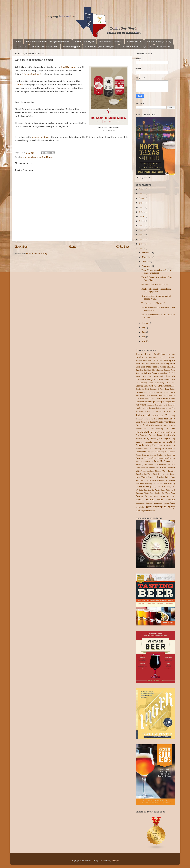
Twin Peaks (140, 480)
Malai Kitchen (151, 419)
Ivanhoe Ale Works (143, 408)
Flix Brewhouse (151, 386)
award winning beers (149, 499)
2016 (142, 235)
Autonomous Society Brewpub (162, 357)
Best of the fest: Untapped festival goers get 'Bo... (156, 297)
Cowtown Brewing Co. (146, 379)
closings (171, 499)
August (145, 323)
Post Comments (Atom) (37, 253)
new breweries (35, 157)
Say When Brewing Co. (157, 452)
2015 (142, 239)
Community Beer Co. (165, 376)
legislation (140, 507)
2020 (142, 216)
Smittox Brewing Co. (158, 455)
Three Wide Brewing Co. (158, 474)
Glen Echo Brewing (167, 395)
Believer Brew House (157, 363)
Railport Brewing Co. (166, 445)
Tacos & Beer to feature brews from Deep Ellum (157, 278)
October (146, 261)
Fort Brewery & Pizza (155, 389)
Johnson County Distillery (166, 408)
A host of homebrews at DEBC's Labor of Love (158, 316)
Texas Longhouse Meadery (151, 471)
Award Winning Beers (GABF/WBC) (101, 46)
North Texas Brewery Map (111, 41)
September (147, 266)
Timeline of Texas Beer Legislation (136, 46)
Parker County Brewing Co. (149, 438)
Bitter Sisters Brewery (156, 367)
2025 (142, 193)
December (147, 252)
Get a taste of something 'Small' (155, 284)
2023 (142, 203)
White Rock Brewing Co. (154, 493)
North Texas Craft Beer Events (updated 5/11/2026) (48, 41)
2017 (142, 230)
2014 (142, 244)
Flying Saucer (164, 386)
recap (171, 507)
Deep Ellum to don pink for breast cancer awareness (156, 271)
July (144, 327)
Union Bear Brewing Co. (156, 480)
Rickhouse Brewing (143, 449)
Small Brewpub (69, 67)
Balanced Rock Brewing (145, 360)
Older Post (123, 246)
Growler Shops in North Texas (45, 46)
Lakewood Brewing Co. (153, 415)
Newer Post (22, 246)
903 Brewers (163, 354)
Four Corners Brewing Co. (154, 392)
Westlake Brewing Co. (145, 490)
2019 (142, 221)
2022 (142, 207)
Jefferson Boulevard (31, 74)
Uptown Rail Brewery (166, 483)
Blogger (115, 860)
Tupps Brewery (149, 477)
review (139, 510)
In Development (134, 41)
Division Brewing (156, 383)
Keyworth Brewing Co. (145, 411)
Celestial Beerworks (153, 373)
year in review (149, 510)
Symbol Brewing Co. (145, 461)
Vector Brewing (143, 487)
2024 (142, 198)
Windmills (154, 496)
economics (141, 503)
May (144, 336)
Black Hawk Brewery (155, 370)
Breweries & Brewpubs (84, 41)
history (150, 503)
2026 (142, 189)
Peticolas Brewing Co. (155, 442)
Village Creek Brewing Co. (163, 487)
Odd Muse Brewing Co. (166, 432)
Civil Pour (148, 376)
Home (18, 41)
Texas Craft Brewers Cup (159, 464)
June (144, 332)
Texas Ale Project (162, 461)
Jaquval (154, 408)
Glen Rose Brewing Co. (145, 399)
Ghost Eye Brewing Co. (150, 395)
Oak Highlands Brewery (155, 430)
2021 (142, 212)
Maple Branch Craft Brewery (156, 422)
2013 (142, 248)
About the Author (164, 46)
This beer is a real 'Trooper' (153, 303)
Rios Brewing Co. (157, 448)
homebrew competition (164, 503)
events (24, 157)
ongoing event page (41, 137)
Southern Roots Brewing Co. (162, 458)
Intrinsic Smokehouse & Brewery (161, 405)
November (147, 257)
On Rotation (142, 435)
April (145, 341)
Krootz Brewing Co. (166, 411)
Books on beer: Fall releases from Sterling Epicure (156, 290)
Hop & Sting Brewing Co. (154, 401)
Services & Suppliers (71, 46)
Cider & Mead (21, 46)
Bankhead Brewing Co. (165, 360)
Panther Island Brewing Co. (162, 435)
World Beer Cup (167, 496)
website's (19, 84)
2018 (142, 225)
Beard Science (142, 363)
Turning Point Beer (166, 477)
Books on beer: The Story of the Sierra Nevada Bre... (158, 309)
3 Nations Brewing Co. (146, 354)
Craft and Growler (163, 379)
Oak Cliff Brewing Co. (156, 428)
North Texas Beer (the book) (159, 41)
